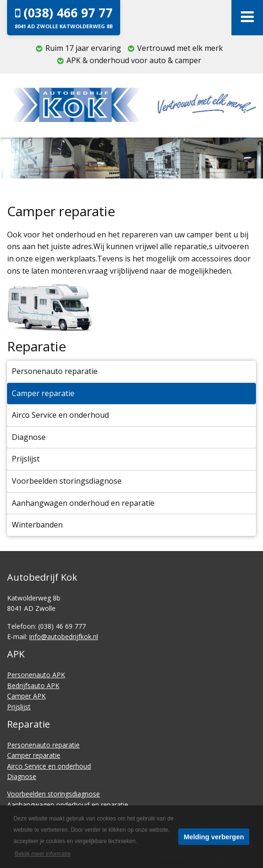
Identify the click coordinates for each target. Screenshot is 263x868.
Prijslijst (26, 459)
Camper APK (26, 696)
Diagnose (29, 437)
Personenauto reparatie (55, 371)
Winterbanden (37, 525)
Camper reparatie (43, 393)
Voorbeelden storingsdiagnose (67, 481)
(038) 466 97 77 (64, 17)
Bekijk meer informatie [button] (43, 854)
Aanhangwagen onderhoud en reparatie (83, 503)
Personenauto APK (36, 675)
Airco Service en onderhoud (60, 415)
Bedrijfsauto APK (33, 685)
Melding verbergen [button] (214, 837)
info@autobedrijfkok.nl (64, 637)
